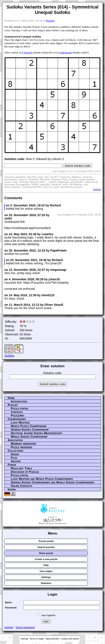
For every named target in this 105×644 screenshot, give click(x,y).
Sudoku (9, 356)
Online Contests (21, 486)
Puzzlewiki (17, 415)
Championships (17, 419)
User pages (46, 571)
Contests (17, 412)
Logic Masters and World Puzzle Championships (42, 479)
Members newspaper (23, 444)
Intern (12, 489)
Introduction (19, 401)
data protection (52, 639)
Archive (16, 461)
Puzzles (13, 405)
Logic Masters (20, 423)
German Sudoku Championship (30, 430)
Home (11, 398)
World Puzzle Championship (29, 426)
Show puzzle (46, 553)
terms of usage (37, 639)
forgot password (25, 627)
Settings (46, 577)
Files (14, 458)
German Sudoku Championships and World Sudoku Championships (52, 482)
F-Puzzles (27, 52)
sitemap (24, 639)
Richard (50, 21)
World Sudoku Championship (29, 437)
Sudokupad (65, 52)
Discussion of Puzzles (25, 472)
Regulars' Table (21, 468)
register (9, 627)
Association (15, 440)
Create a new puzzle (46, 559)
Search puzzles (46, 547)
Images (15, 454)
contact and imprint (70, 639)
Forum (12, 465)
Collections (15, 451)
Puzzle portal (20, 408)
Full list (97, 189)
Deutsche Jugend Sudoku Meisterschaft (37, 433)
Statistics (46, 583)
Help (46, 565)
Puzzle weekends (22, 447)
